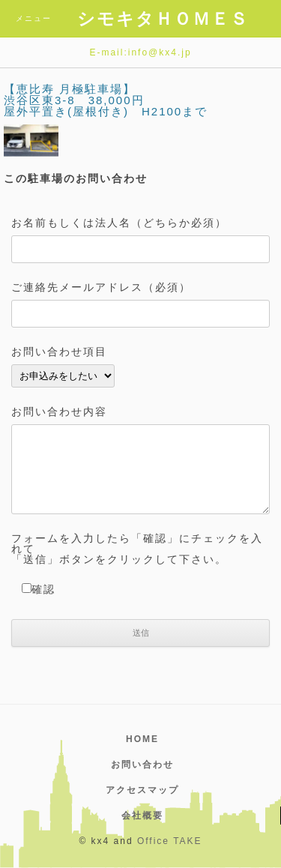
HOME (142, 739)
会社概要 (142, 816)
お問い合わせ (142, 765)
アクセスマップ (142, 790)
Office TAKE (170, 841)
